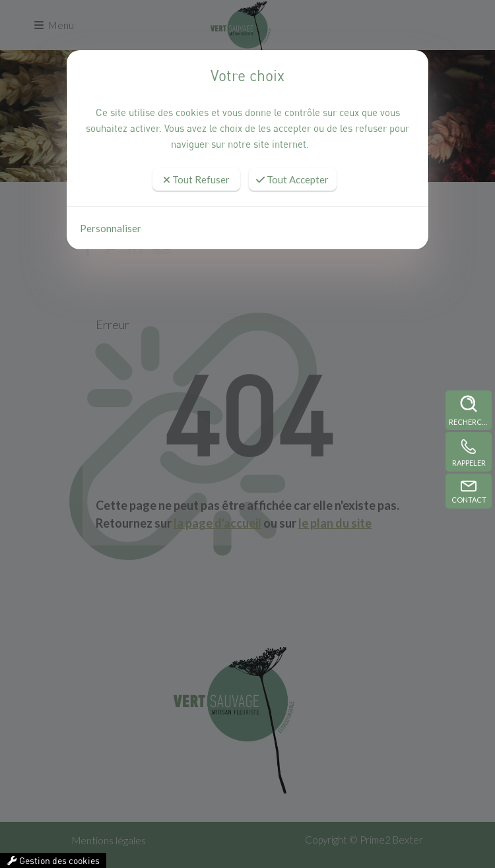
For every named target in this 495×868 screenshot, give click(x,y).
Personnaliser (111, 228)
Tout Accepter (292, 179)
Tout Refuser (196, 179)
